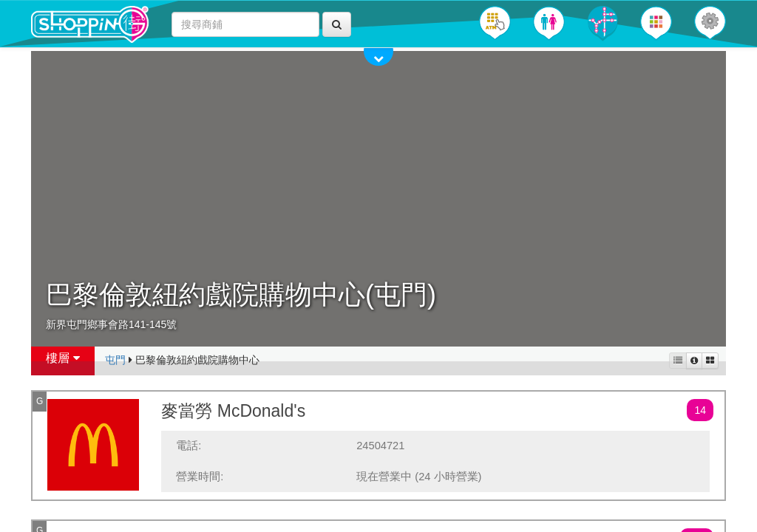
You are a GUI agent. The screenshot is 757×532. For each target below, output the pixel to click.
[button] (710, 23)
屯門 (115, 360)
